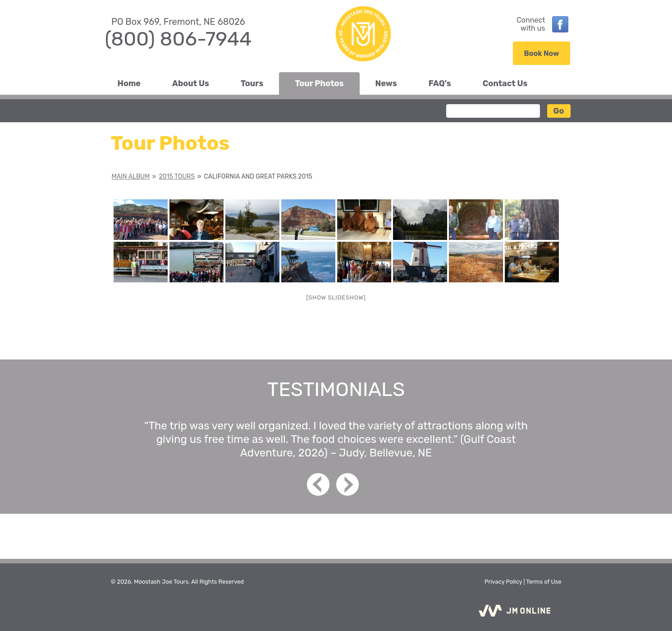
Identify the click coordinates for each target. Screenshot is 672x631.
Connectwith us (531, 24)
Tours (252, 83)
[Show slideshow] (336, 297)
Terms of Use (544, 582)
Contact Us (505, 83)
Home (129, 83)
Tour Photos (319, 83)
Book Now (542, 53)
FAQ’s (440, 83)
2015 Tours (177, 177)
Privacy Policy (503, 582)
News (386, 83)
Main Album (131, 177)
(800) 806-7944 (178, 39)
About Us (191, 83)
